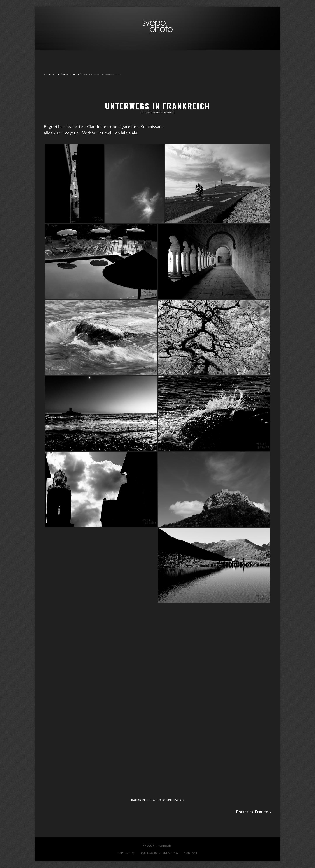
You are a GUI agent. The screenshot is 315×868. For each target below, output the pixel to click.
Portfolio (158, 800)
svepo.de (157, 27)
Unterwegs (175, 800)
